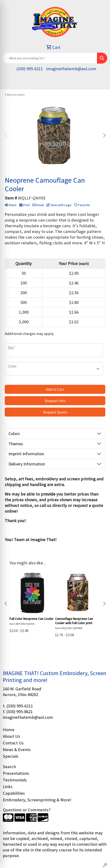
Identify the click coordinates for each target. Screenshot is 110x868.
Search (9, 767)
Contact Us (13, 743)
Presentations (16, 773)
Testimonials (15, 780)
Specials (11, 756)
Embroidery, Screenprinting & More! (37, 800)
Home (9, 730)
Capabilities (14, 793)
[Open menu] (101, 83)
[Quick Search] (50, 58)
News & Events (17, 750)
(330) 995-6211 (30, 69)
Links (8, 787)
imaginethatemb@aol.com (71, 69)
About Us (11, 736)
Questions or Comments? (27, 810)
